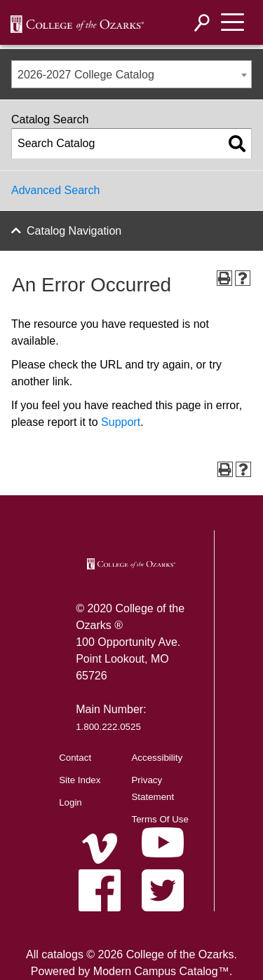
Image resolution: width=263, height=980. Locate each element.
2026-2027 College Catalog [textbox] (86, 75)
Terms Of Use (160, 819)
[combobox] (131, 74)
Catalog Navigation (74, 231)
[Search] (202, 23)
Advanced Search (55, 190)
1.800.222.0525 (108, 727)
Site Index (80, 780)
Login (70, 802)
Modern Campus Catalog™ (161, 971)
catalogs (62, 954)
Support (121, 422)
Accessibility (157, 758)
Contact (75, 758)
